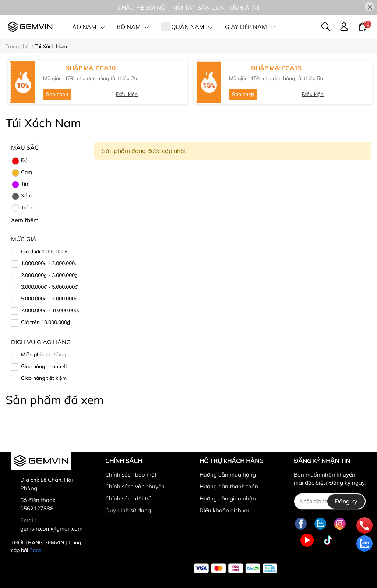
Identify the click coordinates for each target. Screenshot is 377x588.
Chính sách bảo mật (131, 475)
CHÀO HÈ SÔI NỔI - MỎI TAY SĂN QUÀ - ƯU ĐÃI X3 (188, 7)
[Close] (369, 6)
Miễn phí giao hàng (43, 354)
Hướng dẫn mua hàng (228, 475)
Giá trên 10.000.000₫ (45, 322)
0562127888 (37, 508)
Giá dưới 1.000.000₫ (44, 252)
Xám (21, 196)
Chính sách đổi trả (128, 498)
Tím (20, 185)
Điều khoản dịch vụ (224, 510)
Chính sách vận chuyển (135, 486)
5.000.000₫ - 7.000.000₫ (49, 299)
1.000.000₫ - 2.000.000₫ (49, 263)
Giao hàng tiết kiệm (44, 378)
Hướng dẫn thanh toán (229, 486)
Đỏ (19, 161)
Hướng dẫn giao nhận (228, 498)
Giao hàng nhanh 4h (45, 366)
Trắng (23, 208)
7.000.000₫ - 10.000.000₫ (51, 310)
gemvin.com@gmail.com (51, 529)
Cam (22, 173)
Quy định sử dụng (128, 510)
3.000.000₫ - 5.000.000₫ (49, 287)
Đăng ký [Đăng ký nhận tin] (346, 501)
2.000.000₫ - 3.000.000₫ (49, 275)
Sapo (36, 550)
